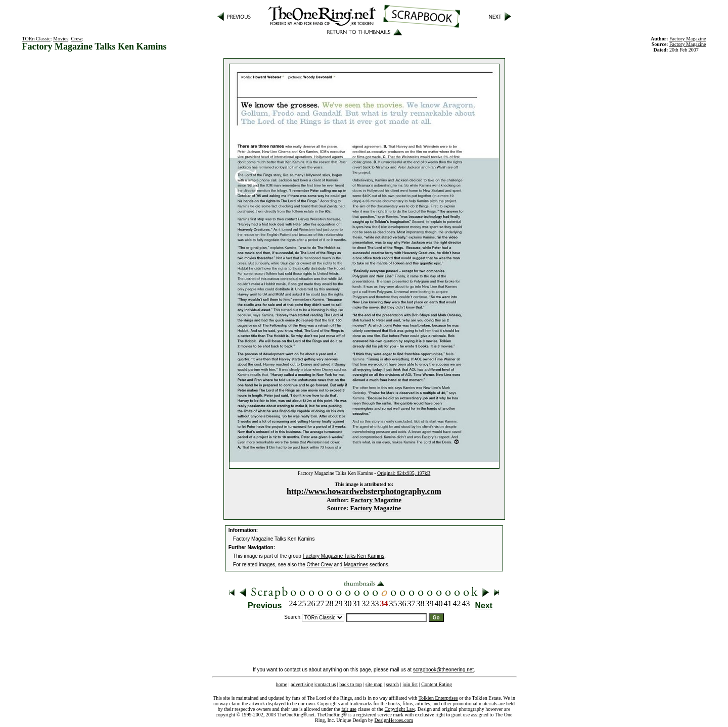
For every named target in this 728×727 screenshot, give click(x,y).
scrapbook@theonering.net (443, 670)
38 (421, 603)
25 (302, 603)
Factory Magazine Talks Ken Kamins (344, 556)
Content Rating (437, 684)
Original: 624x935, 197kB (404, 473)
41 (448, 603)
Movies (61, 39)
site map (374, 684)
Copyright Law (400, 709)
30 (348, 603)
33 (375, 603)
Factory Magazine (376, 500)
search (392, 684)
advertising (302, 684)
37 (412, 603)
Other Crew (320, 565)
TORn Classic (36, 39)
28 (330, 603)
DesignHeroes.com (394, 720)
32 (366, 603)
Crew (76, 39)
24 (293, 603)
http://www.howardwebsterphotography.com (364, 491)
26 (311, 603)
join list (410, 684)
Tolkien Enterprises (438, 698)
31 (357, 603)
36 (402, 603)
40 (439, 603)
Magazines (356, 565)
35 (393, 603)
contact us (326, 684)
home (282, 684)
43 (466, 603)
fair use (349, 709)
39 (430, 603)
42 (457, 603)
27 (321, 603)
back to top (350, 684)
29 (339, 603)
